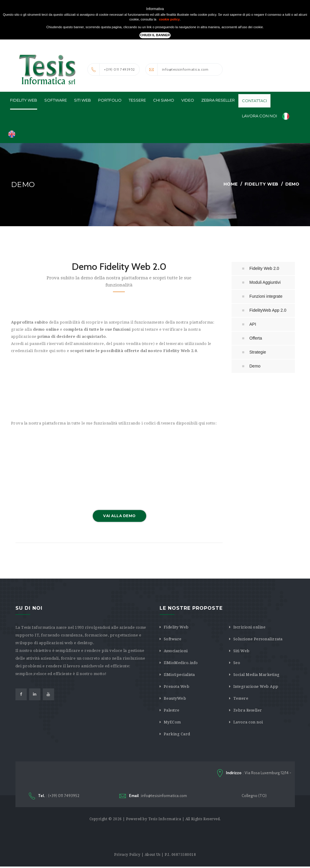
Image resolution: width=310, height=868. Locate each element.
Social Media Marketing (257, 675)
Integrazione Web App (256, 687)
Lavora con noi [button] (259, 116)
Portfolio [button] (110, 100)
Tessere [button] (137, 100)
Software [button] (56, 100)
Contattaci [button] (254, 101)
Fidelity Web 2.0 (264, 269)
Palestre (172, 711)
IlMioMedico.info (181, 663)
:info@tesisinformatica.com (153, 797)
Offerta (256, 338)
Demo (255, 366)
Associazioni (176, 651)
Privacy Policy (127, 856)
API (253, 324)
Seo (237, 663)
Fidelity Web (262, 184)
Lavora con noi (248, 722)
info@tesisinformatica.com (177, 69)
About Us (153, 856)
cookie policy (169, 19)
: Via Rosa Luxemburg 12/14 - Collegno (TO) (254, 784)
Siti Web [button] (82, 100)
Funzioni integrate (266, 297)
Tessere (241, 699)
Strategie (258, 352)
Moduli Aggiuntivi (265, 283)
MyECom (172, 722)
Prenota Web (177, 687)
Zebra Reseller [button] (218, 100)
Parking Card (177, 734)
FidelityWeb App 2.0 (268, 311)
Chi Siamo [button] (164, 100)
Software (173, 639)
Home (231, 184)
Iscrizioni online (250, 627)
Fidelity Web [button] (24, 100)
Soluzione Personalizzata (258, 639)
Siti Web (241, 651)
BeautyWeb (175, 699)
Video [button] (188, 100)
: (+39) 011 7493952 (54, 797)
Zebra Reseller (248, 711)
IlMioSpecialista (179, 675)
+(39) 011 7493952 (111, 69)
